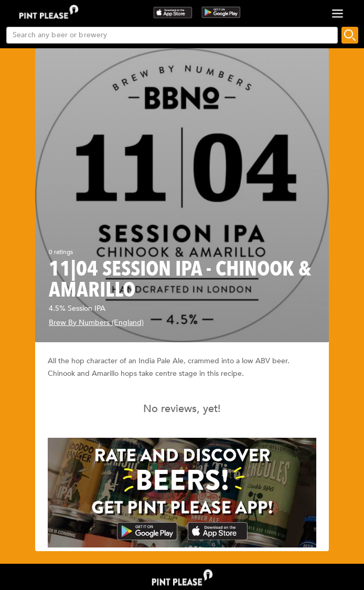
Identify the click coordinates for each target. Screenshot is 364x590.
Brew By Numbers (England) (96, 323)
